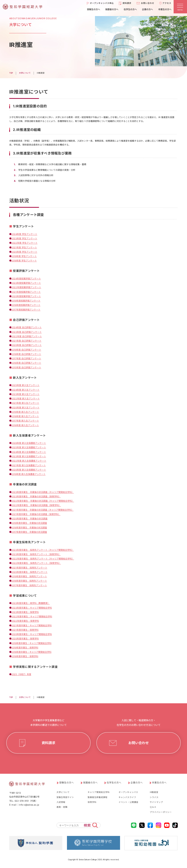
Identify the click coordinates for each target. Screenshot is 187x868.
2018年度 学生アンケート (24, 261)
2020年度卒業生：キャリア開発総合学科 (32, 634)
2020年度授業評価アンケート (26, 296)
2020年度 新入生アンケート (25, 407)
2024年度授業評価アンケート (26, 279)
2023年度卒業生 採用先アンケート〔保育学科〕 (36, 554)
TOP (11, 697)
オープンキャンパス (128, 792)
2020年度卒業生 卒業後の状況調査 (29, 519)
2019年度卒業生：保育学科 (25, 648)
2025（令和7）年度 (21, 674)
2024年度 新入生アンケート (25, 390)
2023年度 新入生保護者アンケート (29, 456)
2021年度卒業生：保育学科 (25, 630)
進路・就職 (62, 807)
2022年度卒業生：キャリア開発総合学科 (32, 616)
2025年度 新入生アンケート (25, 385)
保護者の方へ (90, 783)
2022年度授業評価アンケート (26, 287)
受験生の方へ (66, 783)
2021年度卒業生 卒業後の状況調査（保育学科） (36, 514)
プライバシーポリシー (161, 812)
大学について (25, 697)
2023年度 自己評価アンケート (27, 332)
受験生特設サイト (65, 797)
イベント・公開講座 (128, 802)
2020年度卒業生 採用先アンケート (29, 572)
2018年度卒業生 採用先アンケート (29, 581)
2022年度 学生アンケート (24, 243)
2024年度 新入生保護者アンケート (29, 452)
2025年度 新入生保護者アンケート (29, 447)
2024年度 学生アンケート (24, 234)
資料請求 (48, 743)
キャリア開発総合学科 (99, 792)
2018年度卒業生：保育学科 (25, 656)
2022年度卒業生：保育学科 (25, 621)
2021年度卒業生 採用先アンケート (29, 567)
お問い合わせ (139, 743)
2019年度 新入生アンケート (25, 412)
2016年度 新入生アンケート (25, 425)
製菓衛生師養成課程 (98, 797)
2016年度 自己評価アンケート (26, 363)
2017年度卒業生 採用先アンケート (29, 585)
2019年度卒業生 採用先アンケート (29, 576)
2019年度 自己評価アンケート (26, 349)
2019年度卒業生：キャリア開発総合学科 (31, 643)
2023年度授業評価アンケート (26, 283)
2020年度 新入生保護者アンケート (29, 470)
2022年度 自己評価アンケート (27, 336)
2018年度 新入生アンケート (25, 416)
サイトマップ (156, 802)
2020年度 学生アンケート (24, 252)
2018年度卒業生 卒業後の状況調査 (29, 528)
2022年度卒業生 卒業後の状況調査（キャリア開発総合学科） (43, 501)
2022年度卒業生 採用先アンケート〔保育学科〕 (36, 563)
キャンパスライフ (127, 797)
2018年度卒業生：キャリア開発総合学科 (31, 652)
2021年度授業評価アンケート (26, 292)
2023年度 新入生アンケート (25, 394)
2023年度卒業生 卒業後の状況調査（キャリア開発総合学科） (43, 492)
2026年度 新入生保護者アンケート (29, 443)
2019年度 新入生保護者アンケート (28, 474)
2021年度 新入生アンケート (25, 403)
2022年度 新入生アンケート (26, 399)
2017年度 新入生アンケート (25, 421)
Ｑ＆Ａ (153, 807)
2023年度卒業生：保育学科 (25, 612)
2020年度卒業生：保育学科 (25, 639)
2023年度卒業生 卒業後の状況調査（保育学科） (36, 496)
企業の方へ (137, 783)
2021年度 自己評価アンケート (26, 341)
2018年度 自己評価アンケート (26, 354)
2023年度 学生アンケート (24, 238)
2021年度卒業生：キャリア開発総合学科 (32, 625)
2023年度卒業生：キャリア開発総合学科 (32, 607)
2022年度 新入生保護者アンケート (29, 461)
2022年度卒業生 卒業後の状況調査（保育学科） (36, 505)
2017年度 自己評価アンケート (26, 358)
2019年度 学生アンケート (24, 256)
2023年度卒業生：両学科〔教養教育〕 (31, 603)
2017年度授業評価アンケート (26, 310)
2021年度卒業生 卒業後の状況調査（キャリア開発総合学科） (42, 510)
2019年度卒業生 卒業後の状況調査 (29, 523)
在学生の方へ (114, 783)
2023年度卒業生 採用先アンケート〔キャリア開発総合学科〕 (43, 550)
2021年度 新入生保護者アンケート (29, 465)
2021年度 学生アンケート (24, 247)
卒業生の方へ (159, 783)
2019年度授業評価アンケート (26, 301)
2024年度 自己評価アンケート (27, 327)
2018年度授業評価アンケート (26, 305)
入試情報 (61, 802)
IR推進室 (154, 792)
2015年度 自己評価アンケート (26, 367)
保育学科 (92, 802)
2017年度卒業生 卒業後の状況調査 (29, 532)
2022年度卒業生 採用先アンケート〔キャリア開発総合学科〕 (43, 559)
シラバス (154, 797)
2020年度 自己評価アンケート (27, 345)
